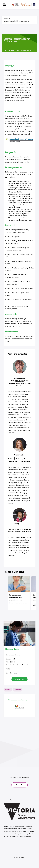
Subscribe (20, 785)
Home (6, 19)
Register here (19, 679)
